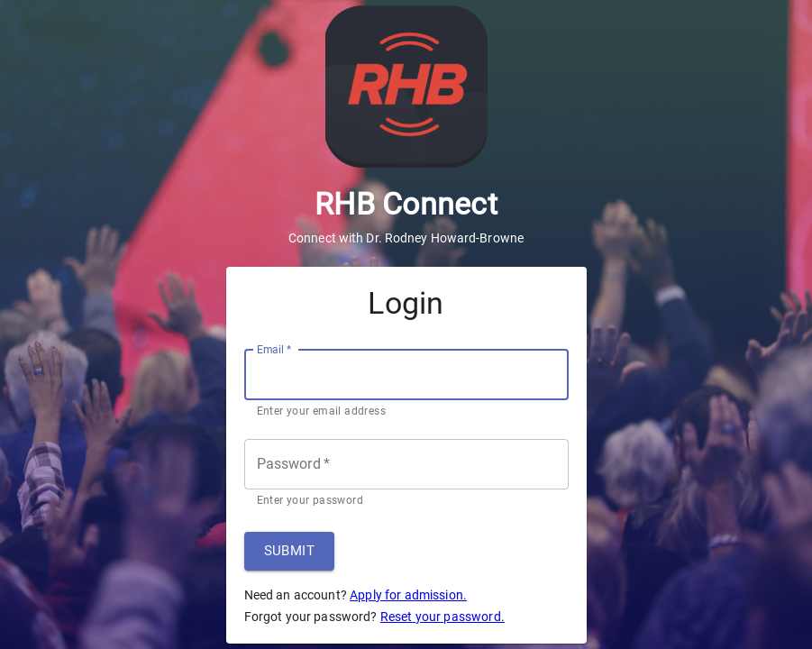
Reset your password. (442, 617)
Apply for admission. (408, 595)
